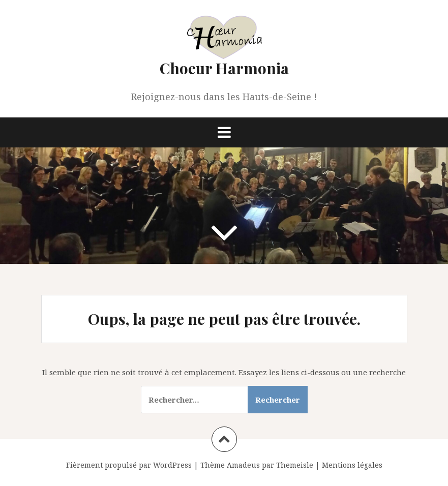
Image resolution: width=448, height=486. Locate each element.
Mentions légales (352, 465)
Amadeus (243, 465)
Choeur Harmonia (224, 68)
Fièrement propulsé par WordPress (129, 465)
